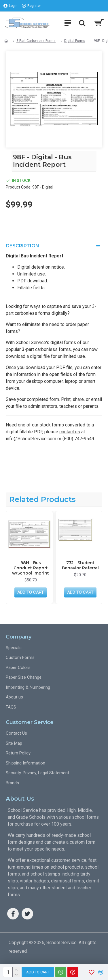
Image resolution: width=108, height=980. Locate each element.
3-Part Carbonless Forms (36, 41)
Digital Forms (75, 41)
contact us (70, 432)
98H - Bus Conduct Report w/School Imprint (31, 568)
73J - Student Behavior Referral (80, 565)
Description (22, 246)
